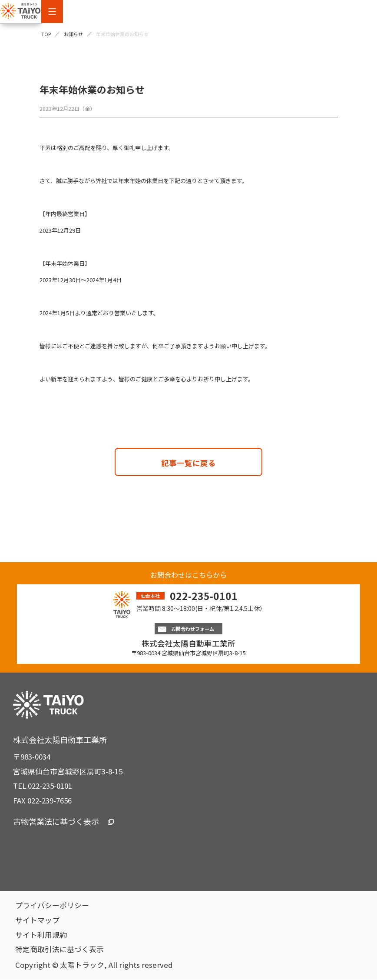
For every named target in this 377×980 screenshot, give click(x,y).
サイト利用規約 (41, 935)
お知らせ (73, 34)
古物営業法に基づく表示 (63, 822)
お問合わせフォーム (188, 629)
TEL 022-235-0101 (43, 786)
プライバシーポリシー (52, 906)
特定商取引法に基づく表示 (60, 950)
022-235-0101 (204, 596)
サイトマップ (37, 920)
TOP (46, 34)
